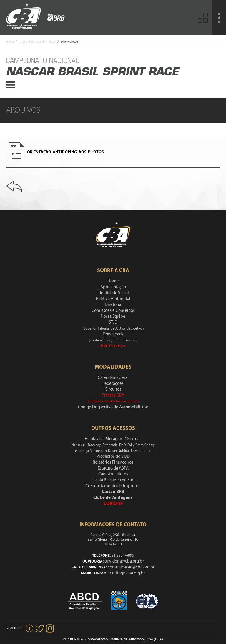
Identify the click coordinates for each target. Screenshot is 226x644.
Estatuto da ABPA (113, 469)
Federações (113, 384)
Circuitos (113, 390)
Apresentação (113, 287)
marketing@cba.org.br (124, 573)
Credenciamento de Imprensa (113, 486)
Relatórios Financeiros (113, 463)
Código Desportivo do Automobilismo (113, 407)
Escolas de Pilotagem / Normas (113, 439)
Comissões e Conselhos (113, 311)
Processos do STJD (113, 457)
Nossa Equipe (113, 317)
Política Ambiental (113, 299)
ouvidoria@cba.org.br (124, 561)
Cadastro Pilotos (113, 474)
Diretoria (113, 305)
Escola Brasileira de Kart (113, 480)
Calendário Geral (113, 378)
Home (10, 42)
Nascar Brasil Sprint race (37, 42)
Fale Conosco (113, 346)
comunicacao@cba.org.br (131, 567)
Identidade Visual (113, 293)
